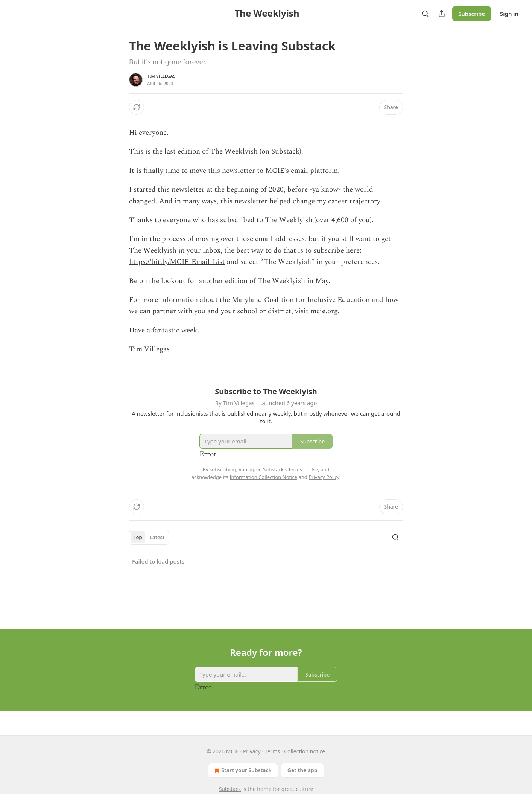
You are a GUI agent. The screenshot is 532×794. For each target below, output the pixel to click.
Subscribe (472, 14)
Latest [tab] (157, 537)
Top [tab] (138, 537)
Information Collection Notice (263, 477)
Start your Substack (242, 770)
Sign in (509, 14)
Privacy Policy (324, 477)
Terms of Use (303, 469)
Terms (272, 751)
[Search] (425, 14)
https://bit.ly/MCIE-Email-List (177, 262)
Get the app (302, 770)
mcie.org (324, 311)
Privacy (252, 751)
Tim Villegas (161, 76)
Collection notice (305, 751)
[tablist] (149, 537)
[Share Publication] (442, 14)
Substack (230, 789)
